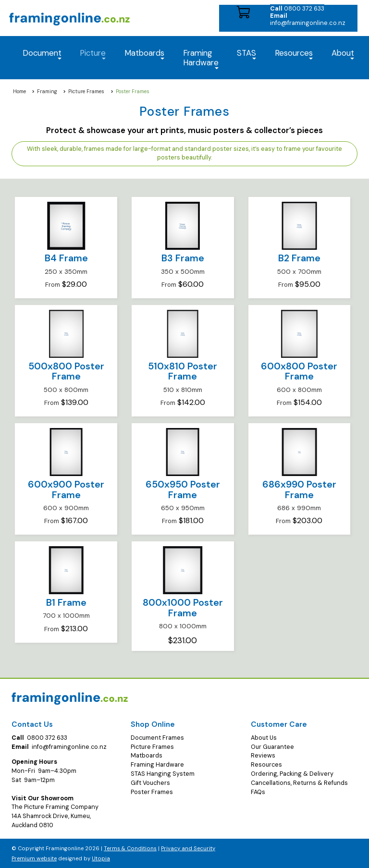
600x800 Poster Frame (299, 372)
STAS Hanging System (163, 774)
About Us (264, 738)
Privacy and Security (188, 848)
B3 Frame (183, 258)
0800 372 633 (297, 8)
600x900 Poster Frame (66, 490)
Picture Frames (86, 92)
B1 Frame (66, 603)
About (343, 54)
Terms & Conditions (130, 848)
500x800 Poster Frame (66, 372)
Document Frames (157, 738)
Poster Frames (152, 792)
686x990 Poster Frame (299, 490)
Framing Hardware (157, 765)
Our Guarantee (272, 747)
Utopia (101, 858)
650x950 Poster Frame (183, 490)
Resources (294, 54)
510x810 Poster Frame (183, 372)
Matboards (147, 756)
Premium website (34, 858)
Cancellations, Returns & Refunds (299, 783)
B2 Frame (299, 258)
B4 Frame (66, 258)
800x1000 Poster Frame (183, 608)
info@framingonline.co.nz (308, 19)
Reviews (263, 756)
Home (19, 92)
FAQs (258, 792)
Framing (47, 92)
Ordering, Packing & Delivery (292, 774)
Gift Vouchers (150, 783)
